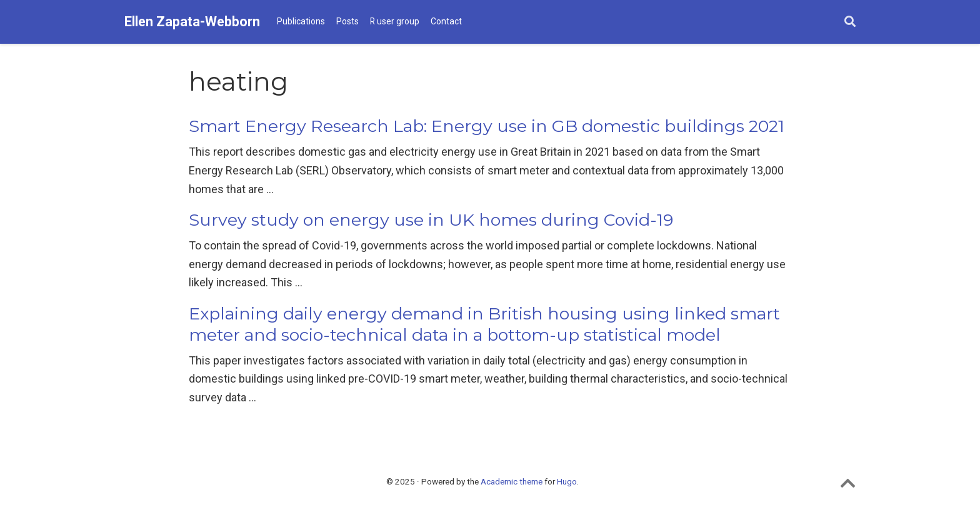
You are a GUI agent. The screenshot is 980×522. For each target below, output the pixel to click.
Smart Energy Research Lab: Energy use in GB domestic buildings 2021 (487, 126)
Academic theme (512, 481)
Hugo (567, 481)
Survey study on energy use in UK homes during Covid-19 (431, 220)
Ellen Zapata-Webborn (192, 22)
